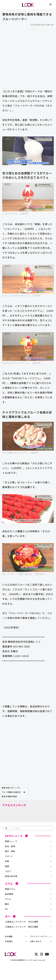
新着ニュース (11, 841)
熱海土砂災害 (11, 876)
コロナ (8, 871)
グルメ (8, 899)
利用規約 (9, 941)
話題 (7, 866)
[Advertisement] (28, 56)
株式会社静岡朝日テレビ (21, 960)
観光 (7, 904)
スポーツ (9, 856)
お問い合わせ (36, 941)
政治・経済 (10, 846)
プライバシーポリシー (40, 936)
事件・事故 (10, 851)
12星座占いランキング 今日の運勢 (22, 922)
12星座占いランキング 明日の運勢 (22, 927)
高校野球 (9, 894)
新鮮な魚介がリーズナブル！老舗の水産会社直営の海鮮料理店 (11, 792)
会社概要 (9, 936)
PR (6, 909)
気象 (7, 861)
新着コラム (10, 889)
